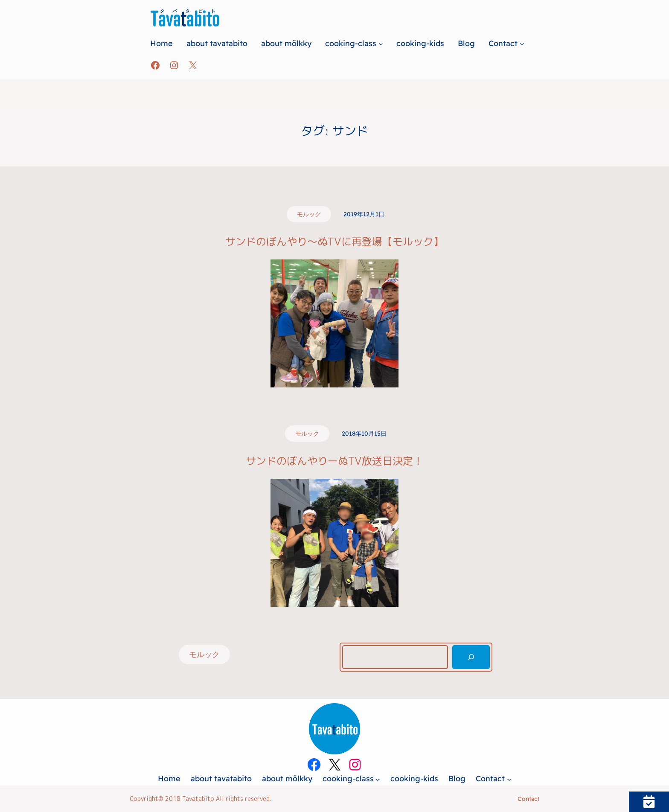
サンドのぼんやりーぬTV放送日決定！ (334, 461)
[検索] (471, 657)
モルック (309, 214)
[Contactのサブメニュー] (522, 43)
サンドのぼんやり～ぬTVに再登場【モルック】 (334, 242)
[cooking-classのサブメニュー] (381, 43)
